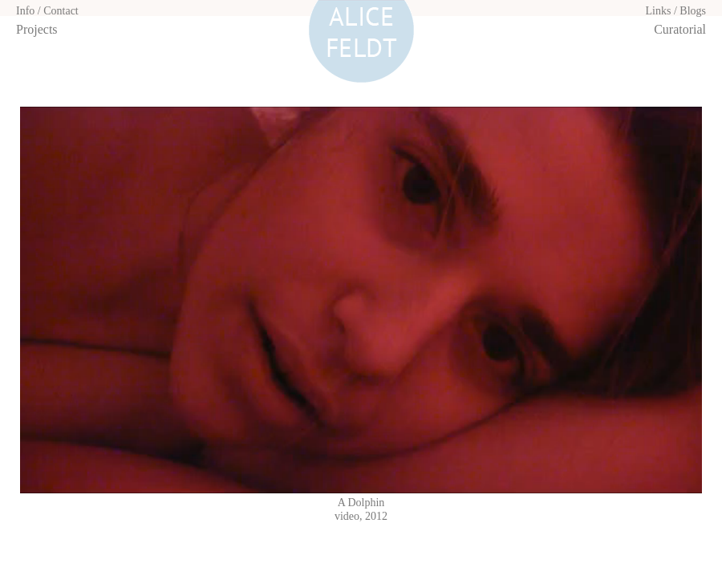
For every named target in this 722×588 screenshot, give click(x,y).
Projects (37, 29)
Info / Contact (47, 11)
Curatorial (680, 29)
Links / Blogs (676, 11)
